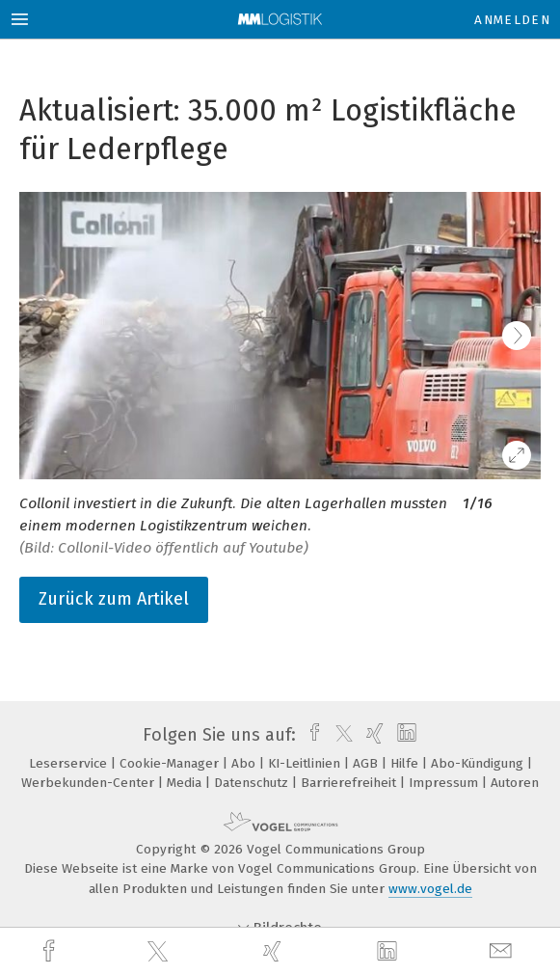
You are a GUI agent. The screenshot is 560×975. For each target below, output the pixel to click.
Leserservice (70, 763)
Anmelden (512, 20)
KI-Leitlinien (306, 763)
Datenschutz (253, 783)
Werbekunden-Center (90, 783)
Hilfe (406, 763)
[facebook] (51, 951)
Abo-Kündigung (479, 763)
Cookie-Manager (171, 763)
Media (186, 783)
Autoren (515, 783)
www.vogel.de (430, 889)
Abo (245, 763)
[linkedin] (389, 952)
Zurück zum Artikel (114, 599)
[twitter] (160, 952)
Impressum (445, 783)
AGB (367, 763)
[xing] (275, 951)
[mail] (503, 951)
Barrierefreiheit (350, 783)
